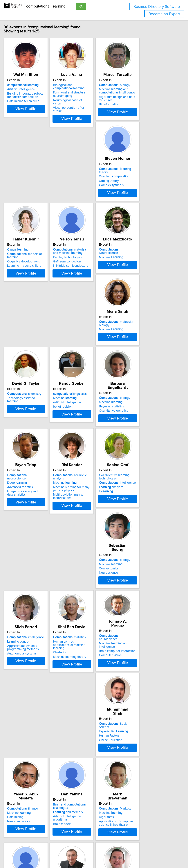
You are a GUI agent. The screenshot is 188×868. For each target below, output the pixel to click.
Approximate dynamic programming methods (31, 539)
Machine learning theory (86, 545)
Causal (81, 177)
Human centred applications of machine (91, 535)
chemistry (142, 265)
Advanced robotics (138, 362)
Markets (31, 705)
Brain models (134, 633)
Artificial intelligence (29, 93)
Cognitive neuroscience (141, 718)
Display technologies (139, 185)
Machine (27, 269)
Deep (135, 357)
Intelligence (88, 448)
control (26, 533)
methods (31, 793)
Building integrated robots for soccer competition (35, 99)
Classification (24, 801)
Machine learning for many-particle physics (33, 451)
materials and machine (145, 179)
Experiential (29, 621)
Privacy (126, 855)
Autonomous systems (30, 545)
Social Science (35, 617)
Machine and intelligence (143, 95)
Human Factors (25, 626)
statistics (86, 529)
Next (105, 837)
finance (85, 617)
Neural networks (81, 630)
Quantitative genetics (84, 366)
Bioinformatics (135, 108)
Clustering (77, 541)
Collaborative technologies (85, 443)
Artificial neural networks (142, 713)
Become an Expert (164, 14)
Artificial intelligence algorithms (147, 629)
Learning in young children (88, 193)
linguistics (32, 353)
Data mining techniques (31, 105)
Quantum (30, 181)
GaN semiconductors (139, 189)
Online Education (27, 630)
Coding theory (25, 186)
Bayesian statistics (82, 362)
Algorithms (22, 713)
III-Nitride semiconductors (143, 193)
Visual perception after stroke (90, 108)
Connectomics (135, 450)
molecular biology (93, 265)
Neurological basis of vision (89, 104)
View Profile (38, 116)
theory (36, 177)
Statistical (27, 797)
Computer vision (136, 536)
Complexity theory (27, 190)
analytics (82, 453)
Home (116, 855)
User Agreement (142, 855)
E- (77, 457)
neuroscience (145, 353)
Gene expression (82, 718)
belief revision (25, 366)
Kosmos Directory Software (157, 7)
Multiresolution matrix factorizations (30, 459)
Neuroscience (35, 265)
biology (141, 89)
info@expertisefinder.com (96, 855)
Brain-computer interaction (143, 532)
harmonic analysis (37, 441)
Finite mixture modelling (31, 806)
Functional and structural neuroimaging (87, 98)
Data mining (78, 626)
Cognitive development (86, 189)
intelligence (33, 529)
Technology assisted (145, 269)
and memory (140, 624)
